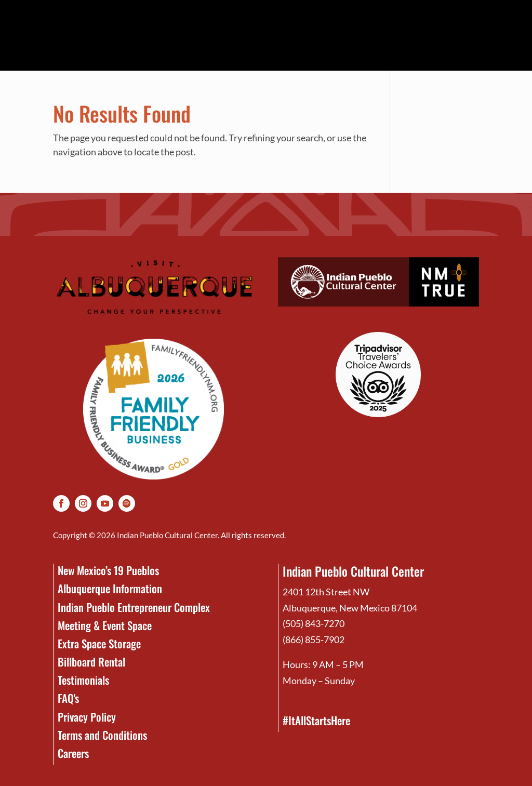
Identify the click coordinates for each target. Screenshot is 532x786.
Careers (73, 753)
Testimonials (83, 680)
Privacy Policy (87, 717)
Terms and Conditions (102, 735)
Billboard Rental (91, 662)
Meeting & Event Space (105, 625)
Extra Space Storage (99, 643)
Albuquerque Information (110, 588)
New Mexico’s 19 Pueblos (108, 570)
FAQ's (68, 698)
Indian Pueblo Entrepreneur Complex (134, 607)
